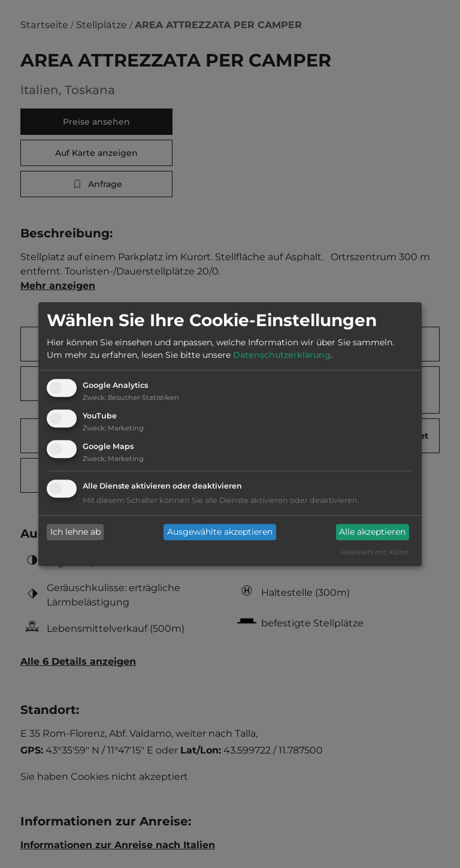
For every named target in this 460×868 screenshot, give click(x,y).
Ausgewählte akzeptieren (220, 532)
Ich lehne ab (75, 532)
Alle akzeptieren (372, 532)
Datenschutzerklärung (282, 355)
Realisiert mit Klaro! (375, 552)
